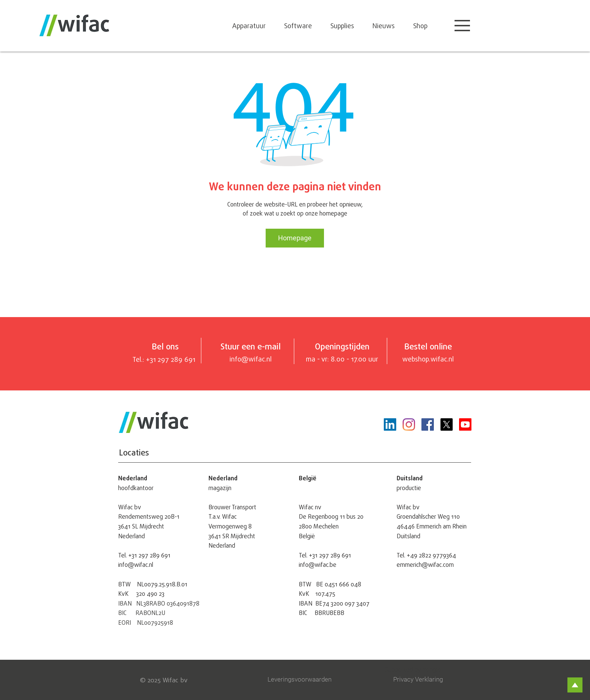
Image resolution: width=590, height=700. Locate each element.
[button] (462, 26)
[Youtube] (465, 424)
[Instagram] (409, 424)
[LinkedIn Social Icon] (390, 424)
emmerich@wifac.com (425, 565)
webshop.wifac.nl (428, 359)
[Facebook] (428, 424)
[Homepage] (295, 238)
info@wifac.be (318, 565)
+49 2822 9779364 (431, 555)
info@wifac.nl (136, 565)
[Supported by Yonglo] (428, 670)
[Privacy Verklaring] (424, 680)
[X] (446, 424)
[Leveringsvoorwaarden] (302, 680)
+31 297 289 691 (149, 555)
